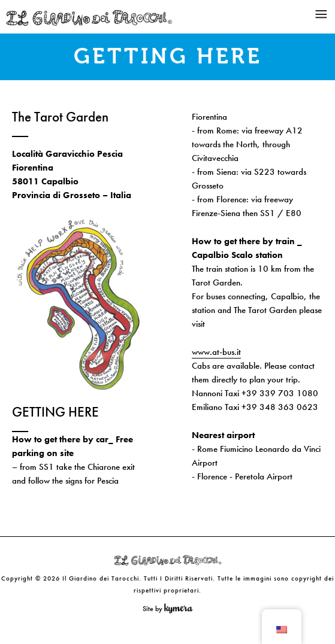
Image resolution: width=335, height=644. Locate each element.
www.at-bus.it (216, 352)
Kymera (181, 609)
